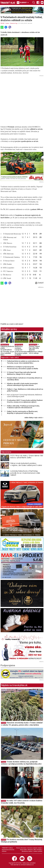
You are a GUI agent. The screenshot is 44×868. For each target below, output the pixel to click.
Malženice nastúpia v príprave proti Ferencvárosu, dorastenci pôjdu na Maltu (22, 351)
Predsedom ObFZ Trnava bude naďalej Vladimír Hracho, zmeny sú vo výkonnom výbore (25, 401)
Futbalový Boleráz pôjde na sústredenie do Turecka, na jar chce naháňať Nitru (7, 351)
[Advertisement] (22, 99)
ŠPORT (3, 23)
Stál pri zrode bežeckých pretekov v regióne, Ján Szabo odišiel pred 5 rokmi (26, 464)
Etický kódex (23, 850)
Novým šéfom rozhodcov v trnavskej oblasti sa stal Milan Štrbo (25, 379)
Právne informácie (21, 848)
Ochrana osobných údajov (34, 848)
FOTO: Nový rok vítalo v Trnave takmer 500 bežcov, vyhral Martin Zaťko (27, 457)
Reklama (30, 850)
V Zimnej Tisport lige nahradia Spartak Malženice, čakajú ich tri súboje (36, 349)
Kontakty (39, 850)
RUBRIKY (23, 3)
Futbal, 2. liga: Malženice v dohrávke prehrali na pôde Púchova (25, 390)
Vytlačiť (39, 283)
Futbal (7, 23)
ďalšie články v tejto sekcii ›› (34, 418)
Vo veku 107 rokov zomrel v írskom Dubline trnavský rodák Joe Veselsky (22, 802)
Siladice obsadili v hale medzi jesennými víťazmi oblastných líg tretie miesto (22, 384)
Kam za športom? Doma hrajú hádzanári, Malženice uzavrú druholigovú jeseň (25, 396)
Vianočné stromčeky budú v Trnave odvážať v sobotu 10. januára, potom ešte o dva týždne (22, 724)
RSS (35, 850)
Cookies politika (38, 851)
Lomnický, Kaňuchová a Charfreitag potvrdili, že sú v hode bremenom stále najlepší (25, 473)
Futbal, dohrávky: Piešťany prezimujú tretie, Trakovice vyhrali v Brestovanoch (23, 407)
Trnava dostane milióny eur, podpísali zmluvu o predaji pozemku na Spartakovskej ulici (21, 763)
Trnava (4, 723)
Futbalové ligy (14, 23)
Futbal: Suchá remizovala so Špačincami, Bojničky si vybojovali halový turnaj (22, 412)
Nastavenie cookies (27, 851)
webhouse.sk (30, 865)
